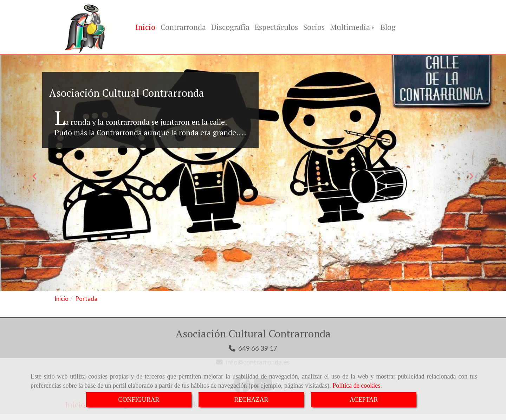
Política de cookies (356, 386)
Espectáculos (276, 28)
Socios (314, 28)
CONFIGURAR (139, 400)
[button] (38, 175)
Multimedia (353, 28)
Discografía (230, 28)
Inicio (145, 28)
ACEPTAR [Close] (364, 400)
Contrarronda (183, 28)
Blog (388, 28)
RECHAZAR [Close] (251, 400)
